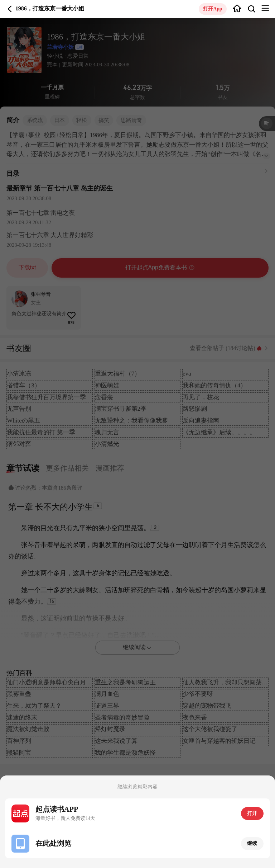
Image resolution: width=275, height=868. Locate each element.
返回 (10, 9)
